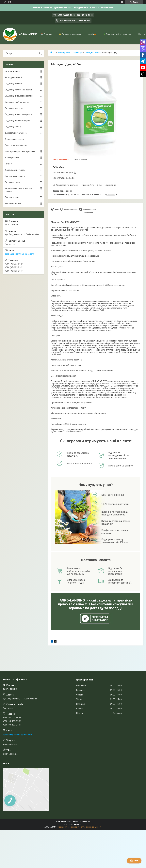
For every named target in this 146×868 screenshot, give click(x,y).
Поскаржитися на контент (68, 827)
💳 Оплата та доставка (70, 34)
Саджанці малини (13, 84)
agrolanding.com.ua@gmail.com (19, 254)
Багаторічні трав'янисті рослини (20, 151)
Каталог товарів (13, 71)
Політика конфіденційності (91, 827)
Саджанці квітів (12, 182)
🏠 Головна (46, 34)
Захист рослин (64, 53)
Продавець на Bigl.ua (73, 824)
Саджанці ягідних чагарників (19, 114)
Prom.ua (87, 822)
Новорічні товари (13, 204)
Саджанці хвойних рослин (17, 102)
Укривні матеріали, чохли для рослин (19, 190)
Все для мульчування (15, 176)
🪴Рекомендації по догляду (117, 34)
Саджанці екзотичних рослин (19, 90)
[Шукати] (41, 53)
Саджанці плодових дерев (17, 121)
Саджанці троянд (13, 127)
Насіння (9, 164)
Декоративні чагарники (16, 133)
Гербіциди (78, 53)
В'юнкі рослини (12, 158)
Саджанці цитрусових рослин (19, 96)
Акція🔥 (92, 34)
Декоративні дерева (15, 139)
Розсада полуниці (13, 77)
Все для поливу (12, 197)
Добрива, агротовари (15, 170)
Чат (134, 861)
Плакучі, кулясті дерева (16, 145)
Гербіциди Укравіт (93, 53)
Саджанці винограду (15, 108)
